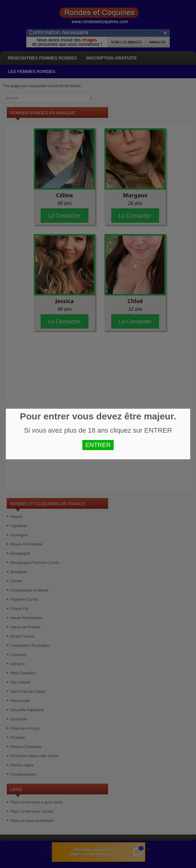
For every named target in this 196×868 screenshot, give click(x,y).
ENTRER (98, 445)
